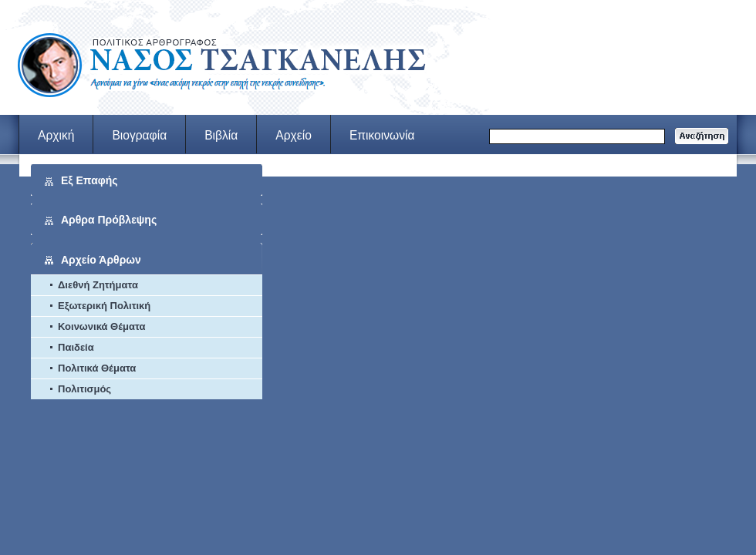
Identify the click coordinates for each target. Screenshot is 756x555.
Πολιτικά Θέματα (97, 368)
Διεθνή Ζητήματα (98, 285)
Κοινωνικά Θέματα (101, 326)
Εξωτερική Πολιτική (104, 306)
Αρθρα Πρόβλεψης (109, 220)
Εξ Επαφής (89, 180)
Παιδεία (76, 347)
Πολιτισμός (84, 389)
